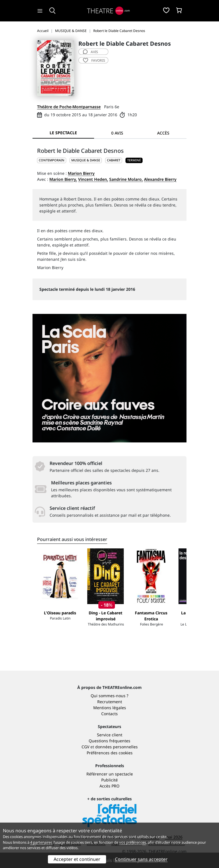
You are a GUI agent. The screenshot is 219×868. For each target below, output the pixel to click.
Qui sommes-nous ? (109, 696)
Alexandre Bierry (160, 179)
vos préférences (133, 842)
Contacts (109, 714)
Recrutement (110, 702)
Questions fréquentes (109, 741)
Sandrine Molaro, (126, 179)
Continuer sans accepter (141, 859)
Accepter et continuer (77, 859)
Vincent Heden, (93, 179)
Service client (110, 735)
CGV (85, 747)
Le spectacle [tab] (63, 133)
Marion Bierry (81, 173)
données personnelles (116, 747)
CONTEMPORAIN (52, 160)
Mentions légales (110, 708)
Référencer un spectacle (110, 774)
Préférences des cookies (110, 753)
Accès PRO (109, 786)
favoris (94, 60)
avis (91, 52)
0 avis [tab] (117, 133)
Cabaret (114, 160)
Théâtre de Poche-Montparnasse (69, 107)
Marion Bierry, (63, 179)
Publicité (109, 780)
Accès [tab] (163, 133)
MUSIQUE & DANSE (86, 160)
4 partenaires (41, 842)
